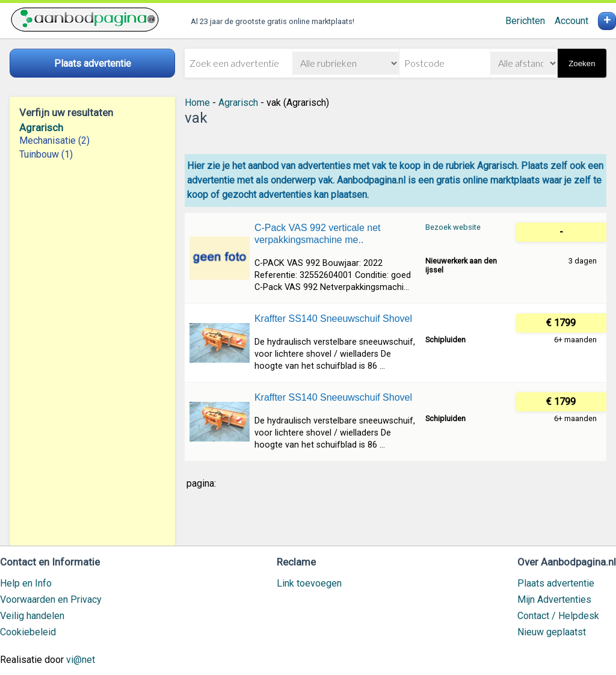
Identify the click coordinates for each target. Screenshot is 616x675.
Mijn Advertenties (554, 599)
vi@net (81, 660)
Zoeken (582, 63)
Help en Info (26, 583)
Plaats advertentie (556, 583)
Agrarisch (41, 128)
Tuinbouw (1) (46, 154)
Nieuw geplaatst (552, 632)
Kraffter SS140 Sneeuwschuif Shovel (333, 319)
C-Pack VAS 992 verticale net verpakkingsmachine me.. (318, 234)
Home (197, 103)
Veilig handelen (32, 616)
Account (571, 21)
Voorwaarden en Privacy (51, 599)
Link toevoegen (309, 583)
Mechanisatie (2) (54, 140)
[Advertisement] (92, 353)
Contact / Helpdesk (558, 616)
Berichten (525, 21)
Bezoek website (453, 227)
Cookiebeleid (28, 632)
